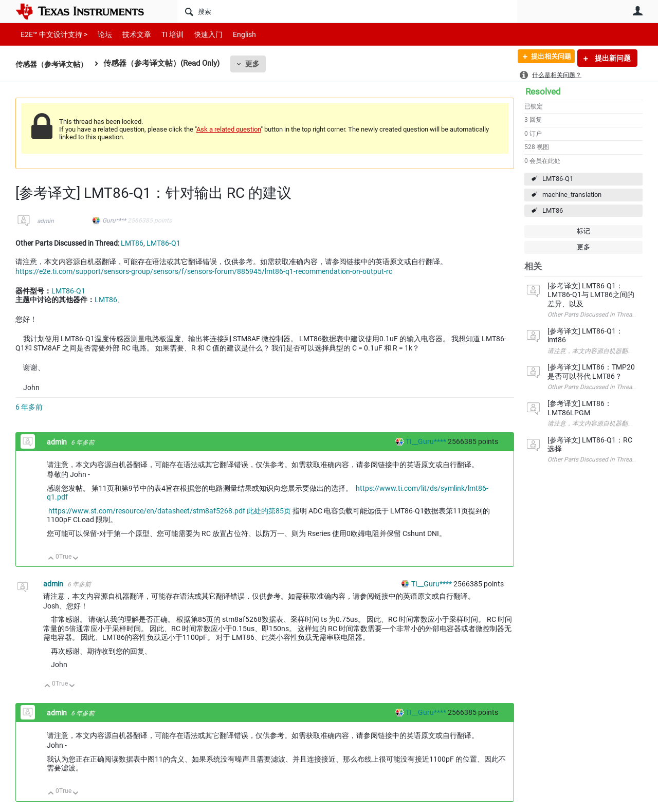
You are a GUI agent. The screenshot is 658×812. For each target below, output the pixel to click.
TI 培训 (164, 34)
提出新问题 (612, 58)
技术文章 (130, 34)
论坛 (99, 34)
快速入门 (198, 34)
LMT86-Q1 (558, 179)
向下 (76, 559)
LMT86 (553, 210)
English (232, 34)
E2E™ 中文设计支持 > (51, 34)
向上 (51, 559)
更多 (258, 64)
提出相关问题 (546, 58)
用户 (637, 11)
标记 (583, 231)
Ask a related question (229, 129)
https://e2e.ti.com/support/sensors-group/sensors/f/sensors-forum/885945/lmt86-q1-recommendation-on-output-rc (204, 271)
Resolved (543, 91)
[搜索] (347, 11)
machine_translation (572, 195)
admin (45, 221)
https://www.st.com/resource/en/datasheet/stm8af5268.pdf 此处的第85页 (170, 511)
